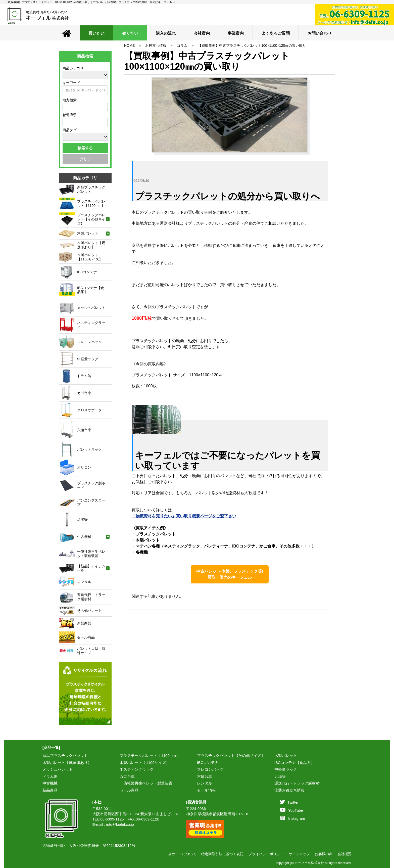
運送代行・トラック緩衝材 (297, 783)
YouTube (291, 810)
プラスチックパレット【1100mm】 (150, 756)
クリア (85, 159)
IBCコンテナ (208, 763)
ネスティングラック (137, 769)
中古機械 (50, 783)
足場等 (280, 776)
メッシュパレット (58, 769)
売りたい (130, 33)
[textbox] (66, 107)
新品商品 (50, 790)
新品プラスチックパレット (65, 756)
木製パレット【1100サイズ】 (144, 763)
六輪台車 (205, 776)
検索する (85, 148)
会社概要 (344, 854)
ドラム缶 (50, 776)
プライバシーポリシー (266, 854)
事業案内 (236, 33)
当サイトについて (182, 854)
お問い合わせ (320, 33)
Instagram (293, 818)
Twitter (289, 802)
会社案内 (202, 33)
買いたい (96, 33)
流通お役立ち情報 (289, 790)
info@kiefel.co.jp (120, 824)
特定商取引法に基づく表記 (222, 854)
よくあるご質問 (276, 33)
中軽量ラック (286, 769)
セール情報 (206, 790)
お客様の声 (324, 854)
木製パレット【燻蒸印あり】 (67, 763)
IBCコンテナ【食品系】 (294, 763)
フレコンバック (210, 769)
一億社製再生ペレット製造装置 (146, 783)
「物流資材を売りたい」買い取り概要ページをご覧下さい (184, 516)
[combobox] (85, 107)
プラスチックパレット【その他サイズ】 (231, 756)
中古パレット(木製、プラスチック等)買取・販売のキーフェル (230, 574)
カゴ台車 (127, 776)
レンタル (205, 783)
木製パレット (286, 756)
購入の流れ (166, 33)
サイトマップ (299, 854)
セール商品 (129, 790)
